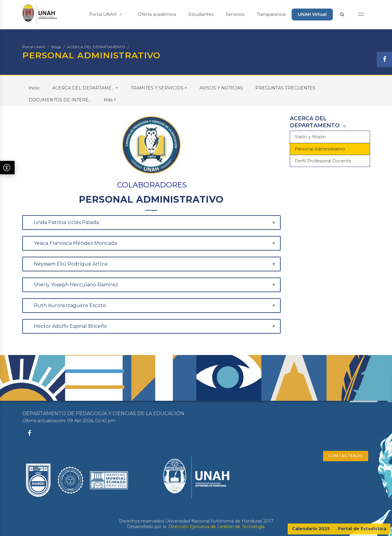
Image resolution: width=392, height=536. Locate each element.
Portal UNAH (106, 14)
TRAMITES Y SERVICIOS (159, 88)
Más (110, 100)
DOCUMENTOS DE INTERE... (60, 100)
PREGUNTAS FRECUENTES (285, 88)
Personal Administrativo (320, 149)
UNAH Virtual (312, 14)
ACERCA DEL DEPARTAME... (85, 88)
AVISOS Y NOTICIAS (221, 88)
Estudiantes (201, 14)
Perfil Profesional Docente (323, 161)
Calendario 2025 (311, 529)
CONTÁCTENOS (346, 456)
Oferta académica (157, 14)
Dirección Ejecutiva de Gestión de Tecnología (216, 527)
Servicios (235, 14)
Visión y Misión (310, 137)
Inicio (34, 88)
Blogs (56, 47)
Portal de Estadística (362, 529)
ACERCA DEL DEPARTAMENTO (96, 47)
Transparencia (271, 14)
